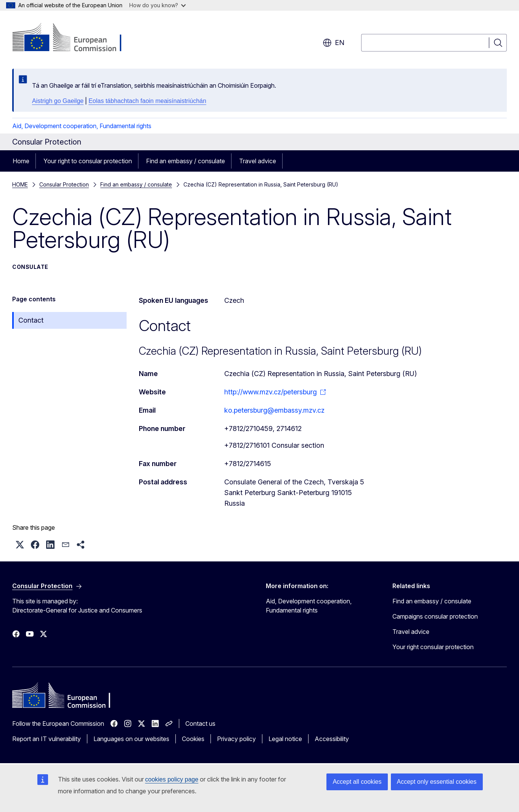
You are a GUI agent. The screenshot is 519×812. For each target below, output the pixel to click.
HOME (20, 184)
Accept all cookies (357, 782)
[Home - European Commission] (74, 38)
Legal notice (285, 739)
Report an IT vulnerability (47, 739)
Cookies (193, 739)
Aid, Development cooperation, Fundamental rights (82, 126)
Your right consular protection (433, 647)
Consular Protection (64, 184)
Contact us (200, 724)
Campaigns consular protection (435, 616)
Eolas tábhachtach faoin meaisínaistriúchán (147, 101)
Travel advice (258, 161)
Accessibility (332, 739)
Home (21, 161)
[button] (20, 545)
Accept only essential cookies (437, 782)
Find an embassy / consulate (186, 161)
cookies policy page (172, 779)
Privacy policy (236, 739)
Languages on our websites (131, 739)
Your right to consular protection (88, 161)
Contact (31, 320)
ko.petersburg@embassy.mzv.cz (274, 410)
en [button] (333, 43)
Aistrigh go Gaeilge (58, 101)
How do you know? (157, 5)
